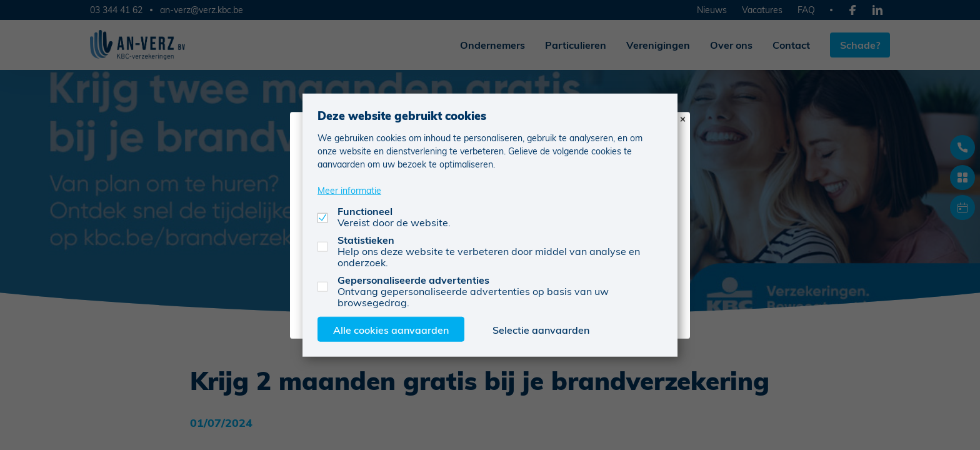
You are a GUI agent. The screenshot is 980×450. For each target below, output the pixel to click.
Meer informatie (349, 190)
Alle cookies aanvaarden (391, 329)
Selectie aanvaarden (541, 329)
